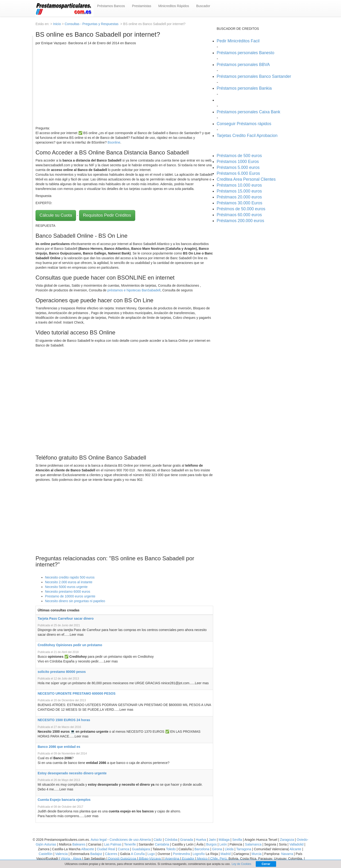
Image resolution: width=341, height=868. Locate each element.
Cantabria (162, 844)
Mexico (202, 859)
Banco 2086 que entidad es (59, 747)
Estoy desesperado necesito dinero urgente (72, 773)
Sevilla (237, 840)
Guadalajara (141, 849)
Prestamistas (142, 6)
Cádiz (158, 840)
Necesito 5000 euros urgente (66, 587)
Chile (214, 859)
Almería (145, 840)
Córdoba (171, 840)
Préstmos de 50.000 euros (241, 209)
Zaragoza (287, 840)
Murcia (256, 854)
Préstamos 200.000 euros (240, 221)
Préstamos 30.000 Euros (240, 203)
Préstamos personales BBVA (243, 65)
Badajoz (96, 854)
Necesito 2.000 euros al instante (69, 582)
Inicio (57, 24)
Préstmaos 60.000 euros (239, 215)
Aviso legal (99, 840)
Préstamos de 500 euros (239, 156)
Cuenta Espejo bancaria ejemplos (64, 800)
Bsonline (114, 142)
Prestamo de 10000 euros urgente (70, 596)
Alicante (295, 849)
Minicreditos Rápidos (174, 6)
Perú (223, 859)
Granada (187, 840)
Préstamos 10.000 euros (239, 185)
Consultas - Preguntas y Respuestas (92, 24)
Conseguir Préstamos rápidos (244, 124)
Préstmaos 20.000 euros (239, 197)
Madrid (226, 854)
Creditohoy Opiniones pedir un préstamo (70, 645)
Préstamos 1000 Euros (238, 162)
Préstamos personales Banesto (245, 53)
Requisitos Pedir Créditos (107, 215)
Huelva (201, 840)
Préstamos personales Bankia (244, 88)
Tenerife (130, 844)
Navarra (287, 854)
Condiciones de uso (124, 840)
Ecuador (188, 859)
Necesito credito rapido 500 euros (70, 577)
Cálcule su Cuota (56, 215)
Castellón (45, 854)
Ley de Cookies (241, 864)
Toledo (171, 849)
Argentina (172, 859)
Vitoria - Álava (71, 859)
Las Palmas (113, 844)
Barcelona (202, 849)
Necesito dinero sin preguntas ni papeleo (75, 601)
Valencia (61, 854)
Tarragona (244, 849)
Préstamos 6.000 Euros (238, 173)
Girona (217, 849)
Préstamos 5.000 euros (238, 167)
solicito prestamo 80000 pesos (62, 672)
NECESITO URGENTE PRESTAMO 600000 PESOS (77, 693)
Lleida (230, 849)
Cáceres (112, 854)
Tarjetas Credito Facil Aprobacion (247, 136)
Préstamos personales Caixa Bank (248, 112)
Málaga (224, 840)
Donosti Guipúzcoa (122, 859)
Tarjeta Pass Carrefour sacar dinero (66, 618)
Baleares (79, 844)
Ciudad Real (106, 849)
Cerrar (266, 864)
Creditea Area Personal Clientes (246, 179)
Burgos (211, 844)
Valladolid (296, 844)
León (223, 844)
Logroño (199, 854)
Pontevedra (181, 854)
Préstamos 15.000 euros (239, 191)
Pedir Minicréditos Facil (238, 41)
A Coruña (138, 854)
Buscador (203, 6)
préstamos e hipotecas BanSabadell (134, 290)
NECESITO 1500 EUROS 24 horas (64, 720)
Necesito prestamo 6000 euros (68, 592)
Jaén (212, 840)
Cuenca (123, 849)
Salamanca (253, 844)
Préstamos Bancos (111, 6)
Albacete (88, 849)
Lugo (151, 854)
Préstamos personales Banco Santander (254, 76)
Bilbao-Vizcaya (150, 859)
